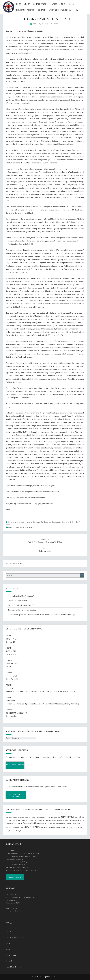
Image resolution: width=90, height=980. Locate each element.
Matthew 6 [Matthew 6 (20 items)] (52, 820)
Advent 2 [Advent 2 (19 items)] (13, 817)
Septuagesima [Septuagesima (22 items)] (44, 828)
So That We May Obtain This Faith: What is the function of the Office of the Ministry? (41, 614)
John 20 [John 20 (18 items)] (8, 820)
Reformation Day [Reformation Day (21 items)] (73, 823)
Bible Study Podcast (25, 10)
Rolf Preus (55, 24)
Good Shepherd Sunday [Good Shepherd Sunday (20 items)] (54, 817)
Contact (41, 10)
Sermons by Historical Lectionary (47, 522)
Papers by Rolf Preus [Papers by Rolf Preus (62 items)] (31, 823)
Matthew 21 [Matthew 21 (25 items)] (59, 820)
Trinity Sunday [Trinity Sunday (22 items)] (20, 831)
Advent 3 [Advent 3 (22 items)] (18, 817)
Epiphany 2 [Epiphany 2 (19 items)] (44, 817)
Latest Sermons (58, 4)
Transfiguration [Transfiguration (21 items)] (60, 828)
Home (18, 4)
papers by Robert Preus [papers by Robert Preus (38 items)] (14, 823)
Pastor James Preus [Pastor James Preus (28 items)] (46, 823)
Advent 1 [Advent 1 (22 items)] (8, 817)
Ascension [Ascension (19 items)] (24, 817)
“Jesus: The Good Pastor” (18, 601)
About (27, 4)
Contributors (40, 4)
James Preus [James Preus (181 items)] (67, 817)
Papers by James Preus (15, 937)
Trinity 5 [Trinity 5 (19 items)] (80, 828)
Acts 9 (11, 527)
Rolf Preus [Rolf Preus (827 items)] (32, 827)
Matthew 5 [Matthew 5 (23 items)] (46, 820)
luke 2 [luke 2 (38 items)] (31, 820)
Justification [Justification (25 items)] (14, 820)
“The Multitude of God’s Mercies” (21, 596)
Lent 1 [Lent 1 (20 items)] (19, 820)
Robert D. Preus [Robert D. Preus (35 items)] (19, 828)
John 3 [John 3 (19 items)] (76, 817)
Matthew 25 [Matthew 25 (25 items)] (73, 820)
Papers (71, 4)
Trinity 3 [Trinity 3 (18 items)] (76, 828)
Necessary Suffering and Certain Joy (22, 610)
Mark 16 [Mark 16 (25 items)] (40, 820)
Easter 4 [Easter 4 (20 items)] (29, 817)
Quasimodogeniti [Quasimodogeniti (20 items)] (63, 823)
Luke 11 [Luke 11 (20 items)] (35, 820)
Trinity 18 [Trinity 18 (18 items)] (13, 831)
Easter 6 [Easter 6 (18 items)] (39, 817)
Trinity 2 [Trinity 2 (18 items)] (71, 828)
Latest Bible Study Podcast (61, 10)
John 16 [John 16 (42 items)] (81, 817)
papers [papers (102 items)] (80, 820)
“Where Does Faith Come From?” (21, 605)
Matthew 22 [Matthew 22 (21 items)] (66, 820)
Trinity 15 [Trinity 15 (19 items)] (8, 831)
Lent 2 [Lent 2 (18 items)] (23, 820)
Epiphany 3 (13, 522)
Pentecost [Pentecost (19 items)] (55, 823)
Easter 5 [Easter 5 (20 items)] (34, 817)
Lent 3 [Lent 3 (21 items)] (27, 820)
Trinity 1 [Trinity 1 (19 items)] (66, 828)
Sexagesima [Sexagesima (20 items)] (52, 828)
